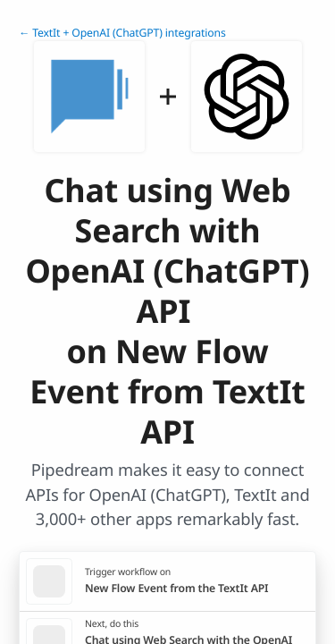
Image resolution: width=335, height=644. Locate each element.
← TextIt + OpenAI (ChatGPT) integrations (122, 33)
